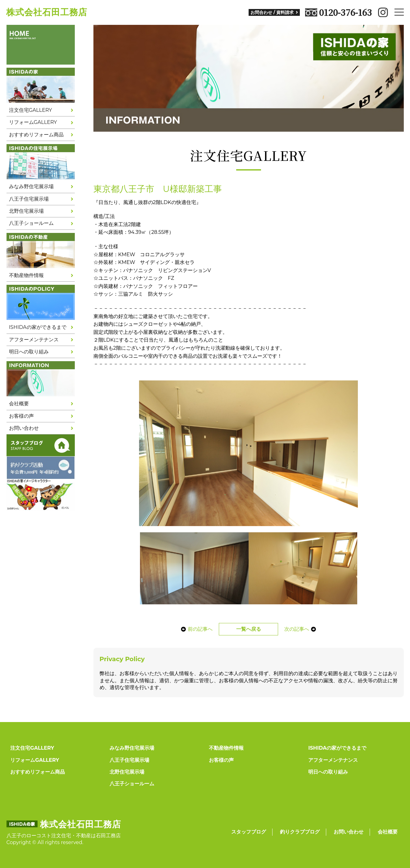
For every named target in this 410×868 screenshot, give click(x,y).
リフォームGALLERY (33, 122)
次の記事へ (302, 629)
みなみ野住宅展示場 (31, 186)
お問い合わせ (24, 428)
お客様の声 (21, 416)
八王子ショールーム (31, 223)
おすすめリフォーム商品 (36, 135)
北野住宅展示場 (26, 211)
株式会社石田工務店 (47, 12)
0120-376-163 (338, 12)
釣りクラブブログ (300, 832)
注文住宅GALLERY (31, 110)
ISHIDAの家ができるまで (38, 327)
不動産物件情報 (26, 275)
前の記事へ (195, 629)
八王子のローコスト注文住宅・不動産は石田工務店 (64, 836)
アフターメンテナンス (34, 340)
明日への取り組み (29, 352)
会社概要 (19, 404)
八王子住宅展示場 (29, 199)
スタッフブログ (249, 832)
